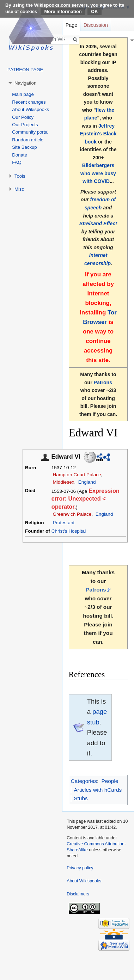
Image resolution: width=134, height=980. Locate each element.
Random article (28, 140)
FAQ (17, 162)
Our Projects (25, 125)
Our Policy (23, 117)
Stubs (81, 798)
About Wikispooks (31, 109)
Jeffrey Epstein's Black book (98, 134)
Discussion (96, 25)
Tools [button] (20, 176)
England (87, 482)
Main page (23, 94)
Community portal (30, 132)
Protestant (63, 523)
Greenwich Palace (72, 514)
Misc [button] (19, 189)
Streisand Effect (98, 223)
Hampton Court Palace (77, 475)
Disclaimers (78, 894)
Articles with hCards (98, 790)
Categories (84, 781)
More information (63, 11)
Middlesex (63, 482)
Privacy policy (80, 868)
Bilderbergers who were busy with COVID (98, 173)
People (110, 781)
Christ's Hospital (69, 531)
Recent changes (29, 102)
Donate (20, 155)
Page (71, 25)
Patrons (103, 382)
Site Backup (24, 147)
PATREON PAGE (25, 70)
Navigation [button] (25, 83)
